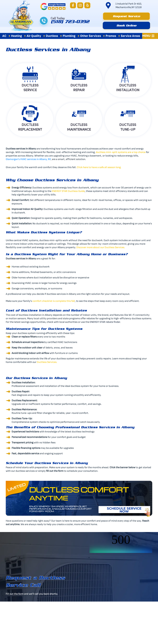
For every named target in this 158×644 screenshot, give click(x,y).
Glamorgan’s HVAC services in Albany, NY (28, 159)
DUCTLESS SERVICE (30, 87)
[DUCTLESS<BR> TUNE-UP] (128, 114)
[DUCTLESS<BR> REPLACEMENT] (30, 114)
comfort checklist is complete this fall (54, 301)
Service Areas (130, 36)
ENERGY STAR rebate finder (105, 322)
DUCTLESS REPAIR (79, 87)
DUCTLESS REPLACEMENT (30, 127)
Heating (17, 36)
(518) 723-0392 (70, 22)
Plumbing (69, 36)
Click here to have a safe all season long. (99, 167)
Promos (111, 36)
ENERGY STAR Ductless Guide (68, 191)
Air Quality (34, 36)
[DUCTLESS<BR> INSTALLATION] (128, 74)
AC (4, 36)
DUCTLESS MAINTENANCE (79, 127)
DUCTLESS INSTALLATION (128, 87)
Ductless (52, 36)
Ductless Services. (47, 362)
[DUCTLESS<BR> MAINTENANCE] (79, 114)
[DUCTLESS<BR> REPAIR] (79, 74)
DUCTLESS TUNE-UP (128, 127)
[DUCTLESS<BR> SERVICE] (30, 74)
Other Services (91, 36)
